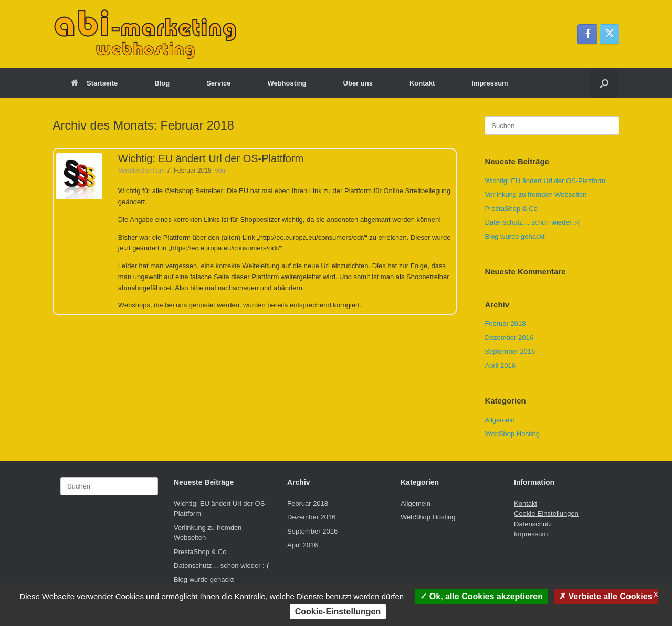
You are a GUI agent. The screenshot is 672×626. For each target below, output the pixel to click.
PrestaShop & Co (511, 209)
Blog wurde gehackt (514, 236)
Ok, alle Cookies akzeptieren (481, 596)
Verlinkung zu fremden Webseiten (535, 194)
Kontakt (422, 83)
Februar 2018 (505, 323)
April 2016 (500, 365)
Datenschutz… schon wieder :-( (532, 222)
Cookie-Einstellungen (546, 513)
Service (218, 83)
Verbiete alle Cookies (606, 596)
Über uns (358, 83)
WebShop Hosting (512, 434)
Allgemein (500, 420)
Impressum (490, 83)
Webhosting (287, 83)
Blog (162, 83)
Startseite (94, 83)
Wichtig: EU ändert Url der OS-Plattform (211, 158)
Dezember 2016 (509, 338)
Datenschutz (533, 524)
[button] (604, 83)
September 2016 (510, 351)
